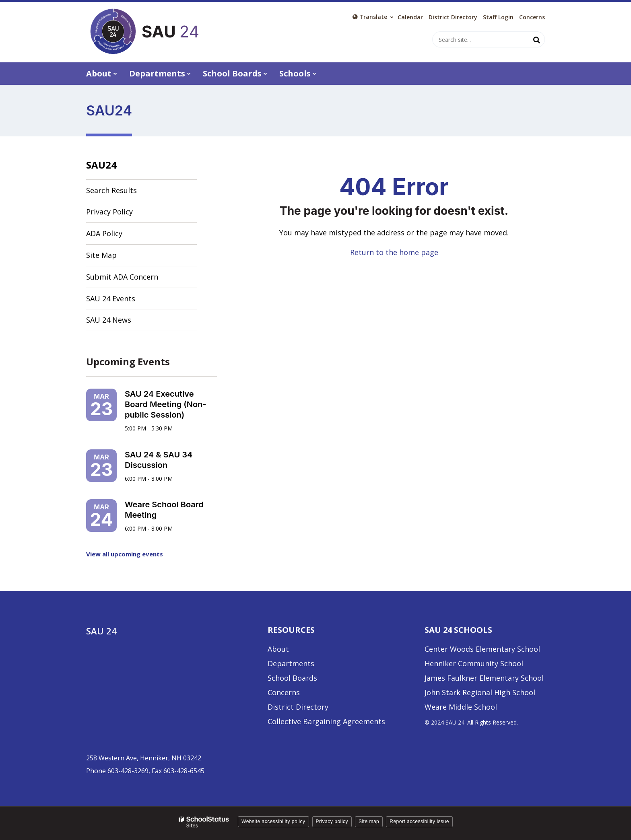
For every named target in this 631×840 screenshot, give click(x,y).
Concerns (532, 17)
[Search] (537, 39)
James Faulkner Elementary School (484, 678)
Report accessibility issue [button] (419, 821)
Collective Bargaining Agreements (326, 721)
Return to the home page (394, 252)
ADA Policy (104, 233)
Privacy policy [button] (332, 821)
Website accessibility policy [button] (273, 821)
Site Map (101, 255)
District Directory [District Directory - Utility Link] (453, 17)
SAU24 (101, 165)
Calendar (410, 17)
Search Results (111, 190)
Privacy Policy (109, 212)
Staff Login (498, 17)
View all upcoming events (125, 554)
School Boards (292, 678)
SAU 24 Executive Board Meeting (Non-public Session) (166, 404)
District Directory (298, 707)
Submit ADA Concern (122, 277)
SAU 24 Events (111, 299)
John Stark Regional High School (480, 692)
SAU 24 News (109, 320)
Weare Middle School (461, 707)
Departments (291, 663)
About (278, 649)
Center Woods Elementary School (482, 649)
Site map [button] (369, 821)
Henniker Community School (474, 663)
